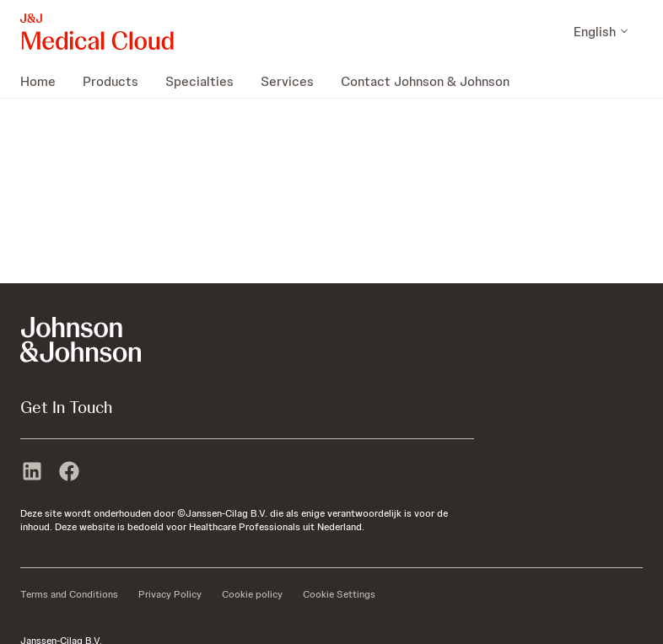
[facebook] (69, 473)
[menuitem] (45, 81)
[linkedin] (32, 473)
